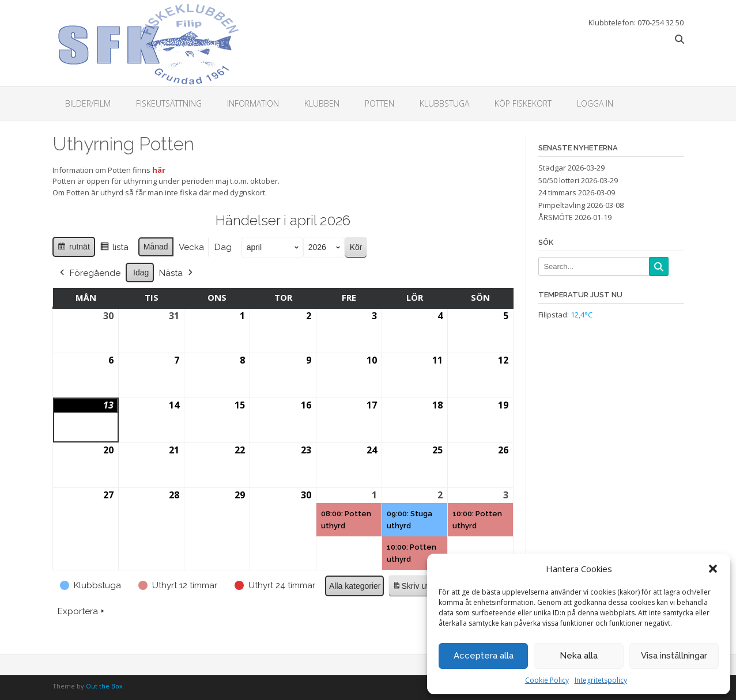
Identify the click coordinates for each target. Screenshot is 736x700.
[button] (713, 569)
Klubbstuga (444, 103)
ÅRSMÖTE (556, 217)
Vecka (191, 247)
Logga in (595, 103)
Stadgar (552, 168)
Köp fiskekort (523, 103)
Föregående (89, 273)
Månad (155, 247)
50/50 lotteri (559, 180)
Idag (141, 272)
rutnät (73, 248)
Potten (380, 103)
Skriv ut (410, 587)
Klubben (322, 103)
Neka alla (579, 656)
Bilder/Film (88, 103)
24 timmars (557, 192)
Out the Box (104, 686)
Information (253, 103)
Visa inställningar (674, 656)
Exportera (82, 611)
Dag (222, 247)
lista (114, 249)
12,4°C (582, 315)
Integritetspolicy (601, 680)
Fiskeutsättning (169, 103)
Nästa (177, 273)
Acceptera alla (484, 656)
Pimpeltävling (562, 205)
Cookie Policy (547, 680)
